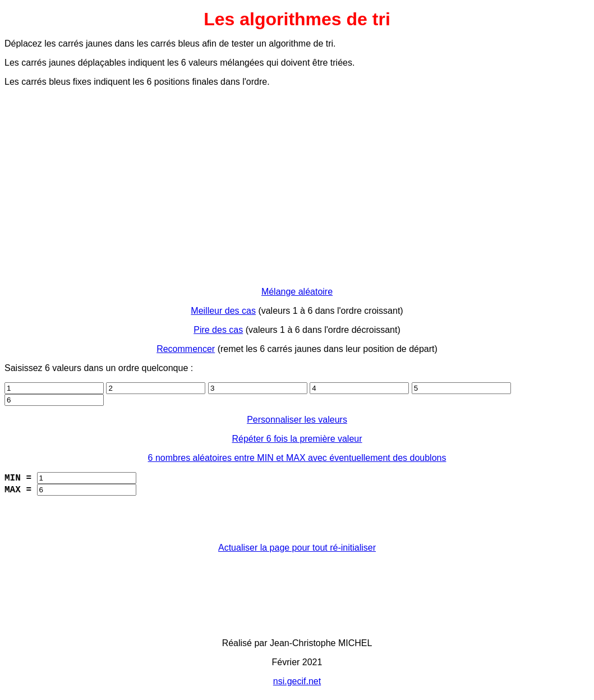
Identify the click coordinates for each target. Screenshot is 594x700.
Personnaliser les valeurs (297, 420)
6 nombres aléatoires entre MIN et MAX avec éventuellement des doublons (297, 458)
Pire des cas (218, 330)
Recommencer (186, 349)
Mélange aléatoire (297, 292)
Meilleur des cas (223, 311)
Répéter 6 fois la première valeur (297, 439)
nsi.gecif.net (297, 681)
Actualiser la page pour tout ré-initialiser (297, 548)
